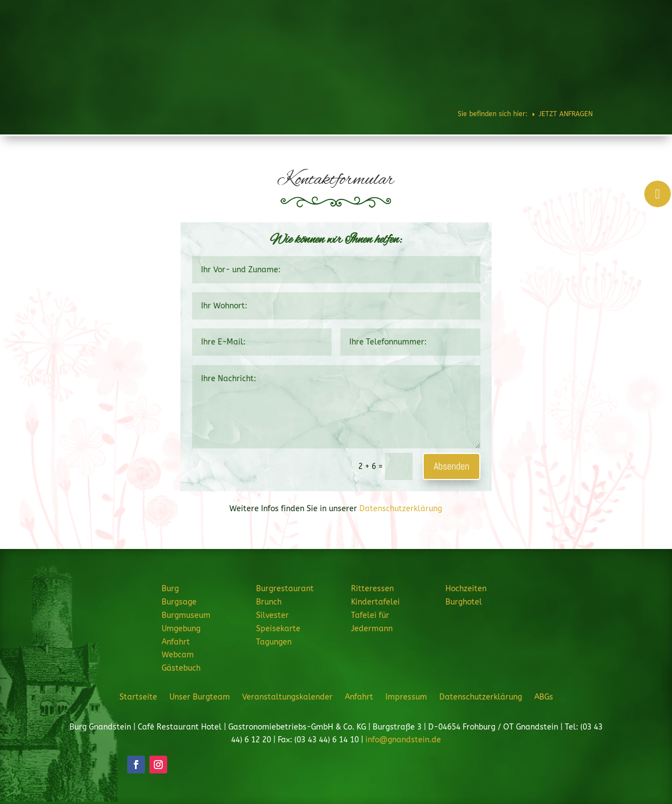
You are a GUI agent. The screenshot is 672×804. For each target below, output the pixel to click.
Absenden (452, 466)
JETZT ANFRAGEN (591, 79)
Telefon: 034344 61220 (618, 12)
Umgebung (181, 629)
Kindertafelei (375, 602)
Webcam (178, 655)
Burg (304, 41)
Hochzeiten (556, 41)
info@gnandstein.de (403, 740)
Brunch (269, 602)
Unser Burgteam (200, 697)
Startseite (138, 697)
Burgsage (179, 602)
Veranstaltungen (521, 79)
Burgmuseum (186, 615)
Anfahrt (176, 642)
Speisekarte (278, 629)
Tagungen (274, 642)
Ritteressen (427, 41)
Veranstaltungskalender (287, 697)
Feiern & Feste (492, 41)
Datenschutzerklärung (401, 509)
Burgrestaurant (360, 41)
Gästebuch (181, 668)
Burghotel (605, 41)
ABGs (544, 697)
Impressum (406, 697)
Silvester (272, 615)
